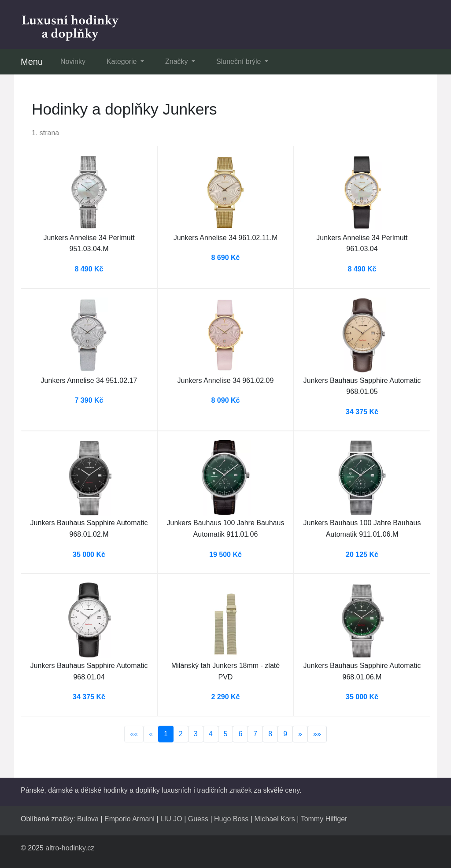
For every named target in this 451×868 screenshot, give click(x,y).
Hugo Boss (231, 819)
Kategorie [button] (123, 61)
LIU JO (171, 819)
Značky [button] (177, 61)
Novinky (73, 61)
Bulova (88, 819)
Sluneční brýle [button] (240, 61)
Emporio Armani (129, 819)
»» (317, 734)
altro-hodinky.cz (70, 848)
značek (241, 790)
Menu (32, 62)
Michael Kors (274, 819)
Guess (198, 819)
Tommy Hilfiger (324, 819)
